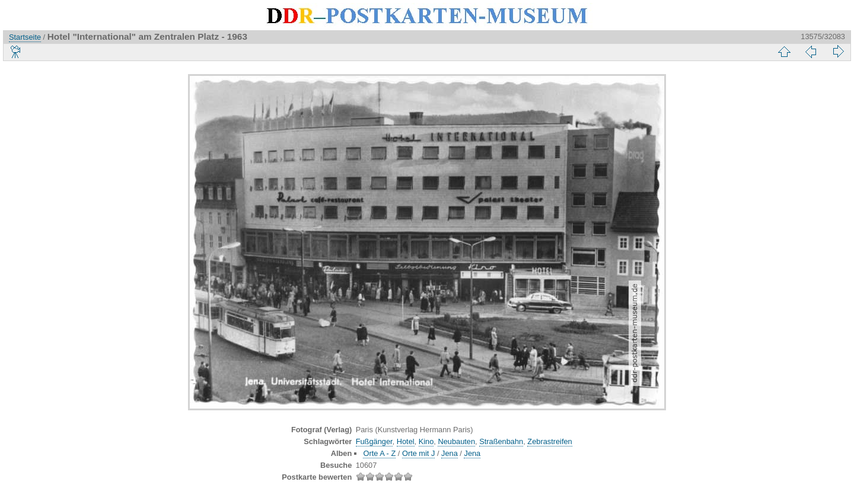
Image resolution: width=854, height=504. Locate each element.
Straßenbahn (501, 441)
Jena (450, 453)
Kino (426, 441)
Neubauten (456, 441)
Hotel (406, 441)
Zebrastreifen (549, 441)
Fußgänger (374, 441)
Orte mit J (418, 453)
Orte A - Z (379, 453)
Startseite (25, 37)
